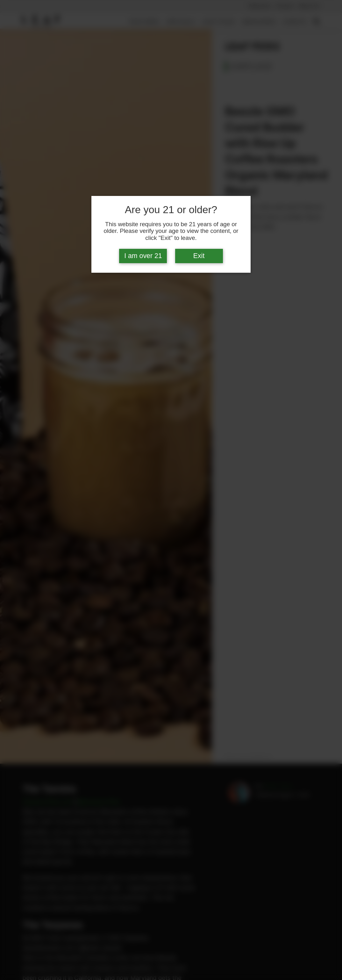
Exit (199, 256)
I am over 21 (143, 256)
